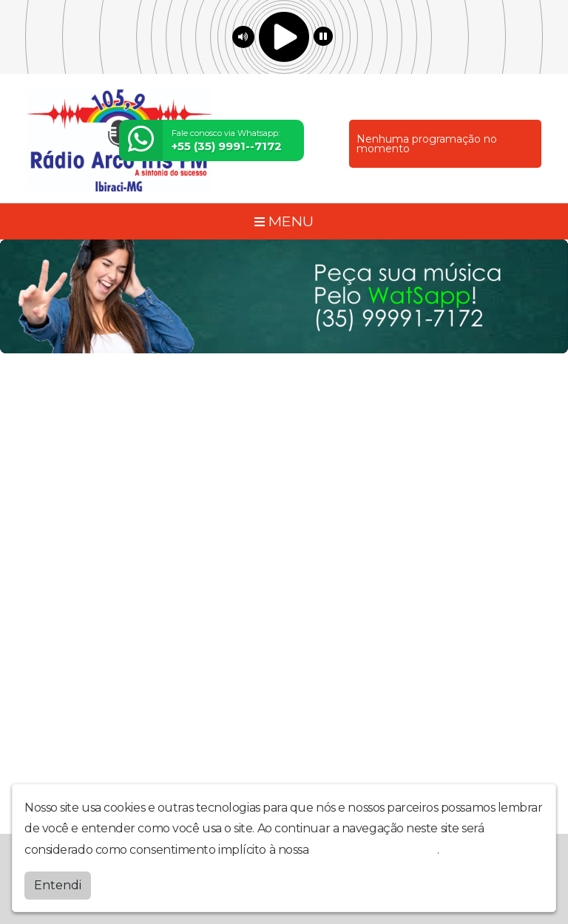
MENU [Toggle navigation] (284, 221)
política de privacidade (374, 850)
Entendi (58, 885)
